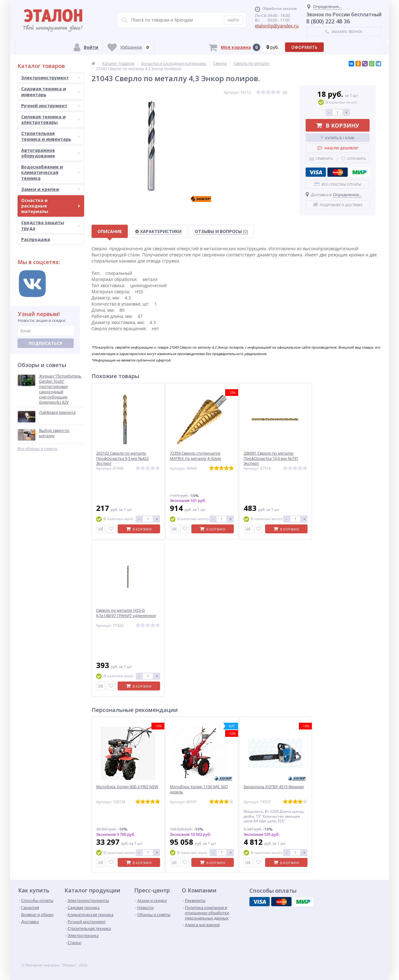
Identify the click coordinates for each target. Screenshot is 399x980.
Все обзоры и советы (37, 449)
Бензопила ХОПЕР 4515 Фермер (274, 787)
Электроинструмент (51, 78)
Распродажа (36, 239)
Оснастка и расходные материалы (51, 206)
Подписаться (45, 343)
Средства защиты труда (51, 225)
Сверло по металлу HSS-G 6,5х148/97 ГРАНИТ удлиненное (126, 613)
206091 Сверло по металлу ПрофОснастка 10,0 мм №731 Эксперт (271, 458)
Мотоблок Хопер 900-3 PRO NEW (127, 787)
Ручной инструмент (51, 106)
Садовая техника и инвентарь (51, 91)
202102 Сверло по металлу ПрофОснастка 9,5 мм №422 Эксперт (122, 458)
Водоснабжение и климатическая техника (51, 172)
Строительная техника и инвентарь (51, 136)
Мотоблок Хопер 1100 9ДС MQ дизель (199, 789)
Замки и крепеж (51, 189)
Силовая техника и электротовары (51, 119)
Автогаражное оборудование (51, 153)
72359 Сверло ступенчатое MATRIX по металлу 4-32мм (196, 456)
